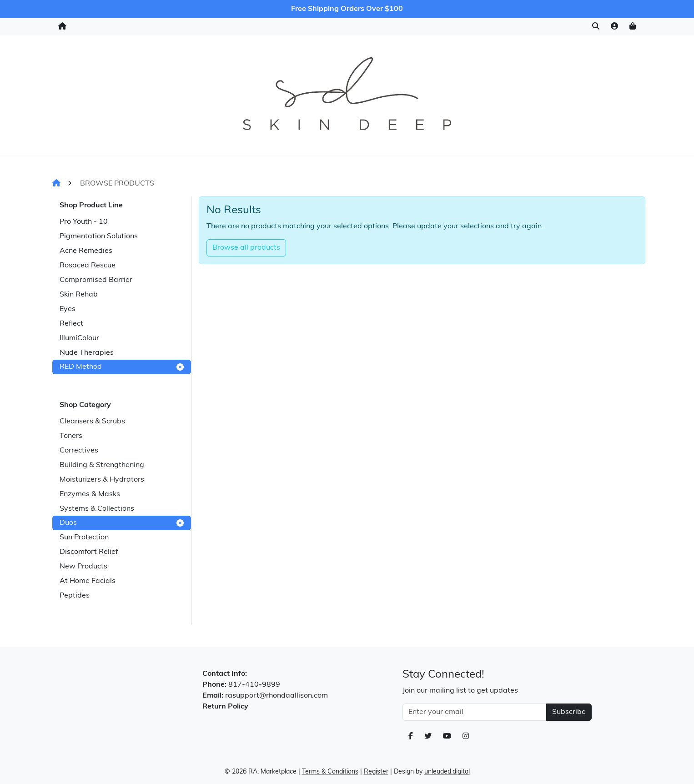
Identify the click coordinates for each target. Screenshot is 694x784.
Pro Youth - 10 (84, 222)
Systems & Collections (97, 509)
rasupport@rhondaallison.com (277, 696)
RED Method (122, 367)
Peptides (75, 596)
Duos (122, 523)
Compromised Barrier (96, 280)
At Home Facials (88, 581)
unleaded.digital (447, 772)
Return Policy (225, 707)
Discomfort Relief (89, 552)
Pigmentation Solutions (99, 236)
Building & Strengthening (102, 465)
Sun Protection (84, 538)
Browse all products (246, 248)
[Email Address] (475, 712)
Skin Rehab (79, 295)
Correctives (79, 451)
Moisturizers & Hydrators (102, 480)
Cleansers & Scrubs (92, 422)
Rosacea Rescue (88, 266)
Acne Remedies (86, 251)
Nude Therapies (87, 353)
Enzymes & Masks (90, 494)
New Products (83, 567)
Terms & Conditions (330, 772)
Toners (71, 436)
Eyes (68, 309)
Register (376, 772)
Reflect (71, 324)
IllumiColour (79, 338)
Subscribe (569, 712)
